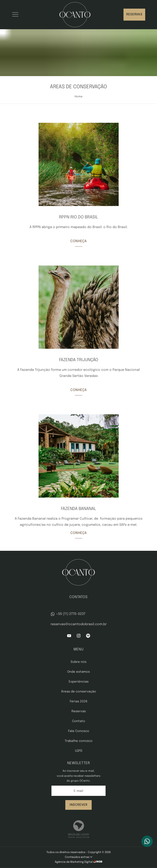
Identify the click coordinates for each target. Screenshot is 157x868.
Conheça (79, 241)
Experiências (79, 682)
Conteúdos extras (79, 857)
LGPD (79, 751)
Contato (79, 721)
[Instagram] (79, 637)
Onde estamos (78, 672)
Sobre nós (78, 662)
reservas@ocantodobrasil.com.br (79, 624)
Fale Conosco (79, 731)
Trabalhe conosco (79, 741)
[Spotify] (88, 637)
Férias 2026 (79, 702)
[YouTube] (69, 637)
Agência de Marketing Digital (74, 862)
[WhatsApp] (147, 841)
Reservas (134, 15)
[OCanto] (75, 15)
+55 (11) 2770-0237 (68, 614)
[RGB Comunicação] (98, 862)
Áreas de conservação (79, 692)
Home (78, 97)
